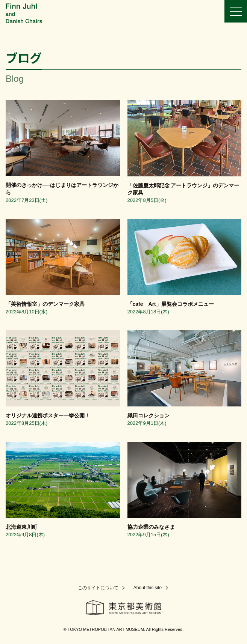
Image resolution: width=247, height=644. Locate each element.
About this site (148, 588)
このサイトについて (98, 588)
